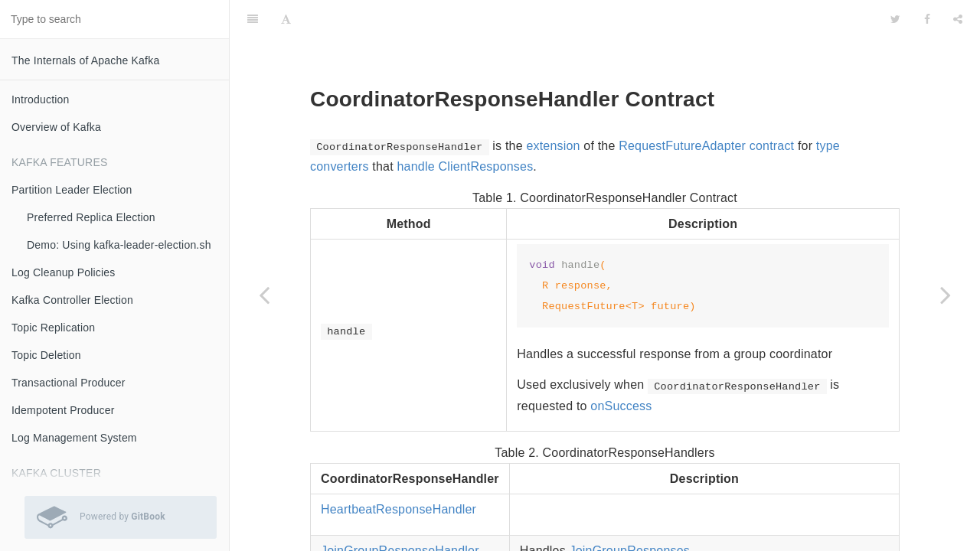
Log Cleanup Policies (64, 272)
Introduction (41, 99)
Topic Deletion (46, 355)
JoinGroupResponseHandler (400, 512)
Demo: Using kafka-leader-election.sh (119, 245)
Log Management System (74, 438)
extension (553, 108)
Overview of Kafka (56, 127)
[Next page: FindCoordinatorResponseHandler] (946, 295)
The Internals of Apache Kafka (85, 60)
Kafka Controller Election (72, 300)
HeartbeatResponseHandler (399, 471)
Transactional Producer (69, 383)
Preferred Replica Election (91, 217)
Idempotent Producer (63, 410)
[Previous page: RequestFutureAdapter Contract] (264, 295)
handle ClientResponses (465, 128)
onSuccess (621, 368)
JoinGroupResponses (630, 512)
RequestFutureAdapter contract (706, 108)
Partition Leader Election (72, 190)
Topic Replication (53, 328)
